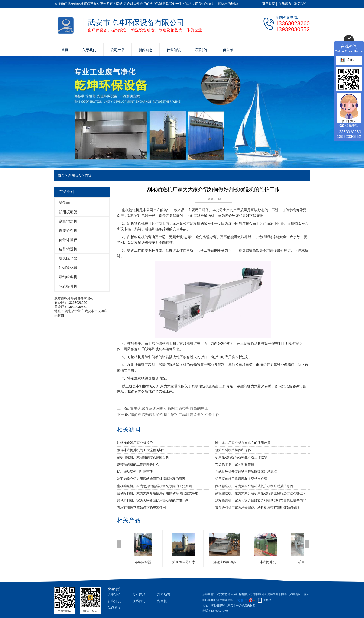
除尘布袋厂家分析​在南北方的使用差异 (243, 443)
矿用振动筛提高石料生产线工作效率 (241, 457)
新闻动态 (146, 50)
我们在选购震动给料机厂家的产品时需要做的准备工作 (175, 415)
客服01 (348, 60)
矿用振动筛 (68, 212)
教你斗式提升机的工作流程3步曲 (141, 450)
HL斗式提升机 (266, 562)
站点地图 (114, 608)
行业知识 (174, 50)
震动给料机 (68, 277)
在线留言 (285, 4)
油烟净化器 (68, 268)
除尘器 (64, 203)
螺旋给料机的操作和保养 (233, 450)
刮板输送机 (68, 221)
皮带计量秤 (68, 240)
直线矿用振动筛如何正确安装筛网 (141, 508)
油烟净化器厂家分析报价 (135, 443)
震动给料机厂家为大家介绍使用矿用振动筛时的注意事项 (158, 493)
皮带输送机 (68, 249)
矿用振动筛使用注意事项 (135, 472)
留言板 (228, 50)
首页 (65, 50)
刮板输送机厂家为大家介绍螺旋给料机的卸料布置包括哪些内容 (261, 500)
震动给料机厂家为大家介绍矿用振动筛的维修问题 (153, 500)
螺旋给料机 (68, 231)
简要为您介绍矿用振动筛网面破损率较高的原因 (169, 408)
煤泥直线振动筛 (225, 562)
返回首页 (269, 4)
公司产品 (117, 50)
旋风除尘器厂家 (184, 562)
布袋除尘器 (143, 562)
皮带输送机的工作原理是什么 (138, 464)
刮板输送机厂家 (209, 215)
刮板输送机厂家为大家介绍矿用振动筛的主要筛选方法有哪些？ (261, 493)
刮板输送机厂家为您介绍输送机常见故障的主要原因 (154, 486)
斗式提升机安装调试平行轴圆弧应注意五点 (246, 472)
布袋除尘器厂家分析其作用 (235, 464)
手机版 (267, 600)
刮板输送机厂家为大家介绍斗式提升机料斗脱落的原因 (254, 486)
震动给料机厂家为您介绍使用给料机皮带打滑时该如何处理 (257, 508)
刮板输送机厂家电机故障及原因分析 (143, 457)
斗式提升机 (68, 286)
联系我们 (301, 4)
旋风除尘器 (68, 258)
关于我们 (89, 50)
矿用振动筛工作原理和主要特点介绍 (241, 479)
